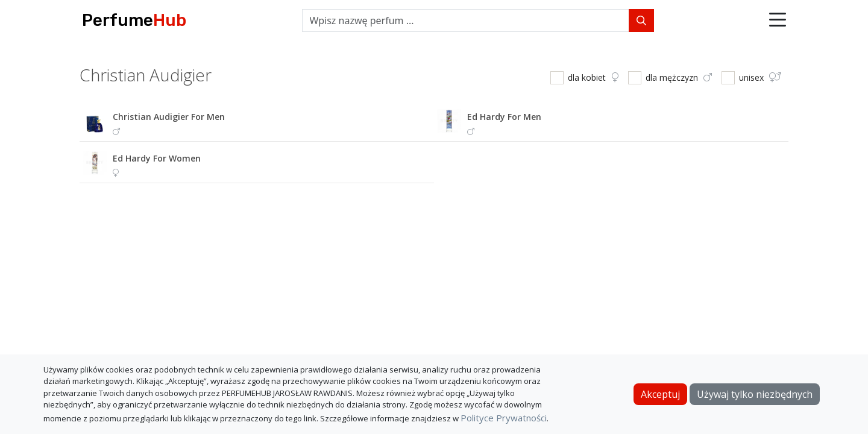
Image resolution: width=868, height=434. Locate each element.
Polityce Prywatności (504, 418)
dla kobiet (593, 77)
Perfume (134, 20)
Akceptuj (660, 394)
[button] (778, 20)
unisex (760, 77)
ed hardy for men (504, 117)
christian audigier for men (169, 117)
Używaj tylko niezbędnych (755, 394)
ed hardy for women (157, 158)
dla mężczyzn (679, 77)
